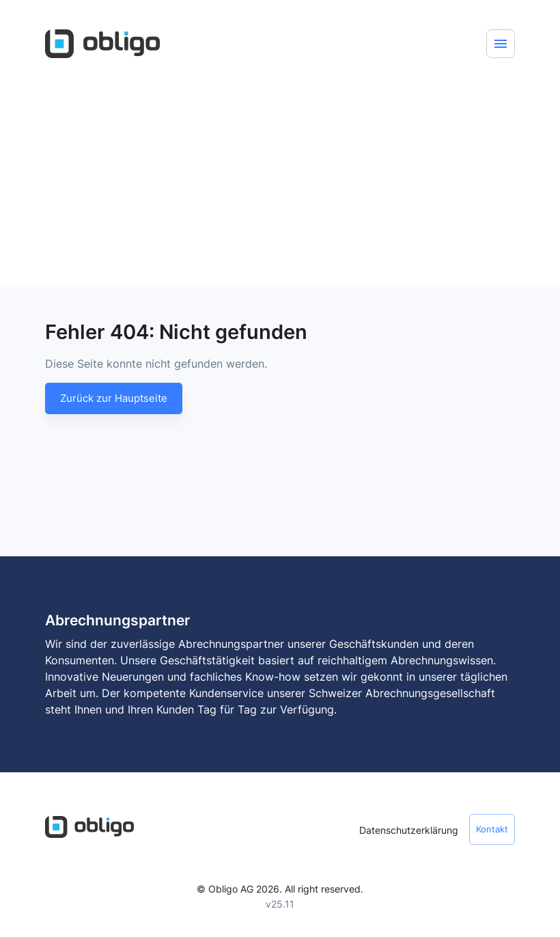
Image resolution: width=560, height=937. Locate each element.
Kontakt (492, 829)
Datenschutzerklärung (409, 830)
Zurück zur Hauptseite (114, 398)
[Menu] (501, 44)
